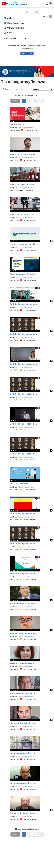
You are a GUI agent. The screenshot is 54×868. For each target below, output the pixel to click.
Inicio (10, 18)
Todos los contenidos (11, 89)
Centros (11, 33)
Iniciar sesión (27, 54)
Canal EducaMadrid (16, 23)
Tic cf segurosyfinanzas (26, 128)
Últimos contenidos (16, 28)
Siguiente (38, 101)
